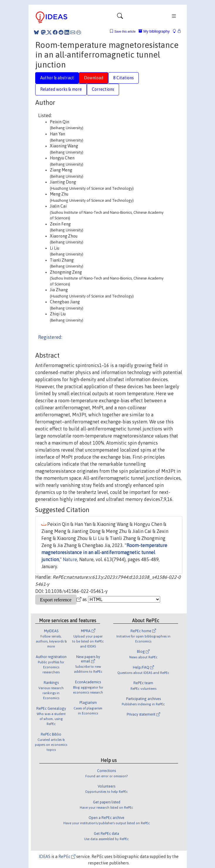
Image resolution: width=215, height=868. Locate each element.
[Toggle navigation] (120, 17)
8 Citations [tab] (123, 78)
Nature (70, 559)
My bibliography (154, 31)
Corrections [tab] (103, 89)
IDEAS (45, 857)
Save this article (125, 32)
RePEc (67, 857)
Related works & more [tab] (61, 89)
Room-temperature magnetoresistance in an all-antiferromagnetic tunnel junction (104, 552)
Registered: (50, 337)
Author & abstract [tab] (57, 78)
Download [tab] (94, 78)
